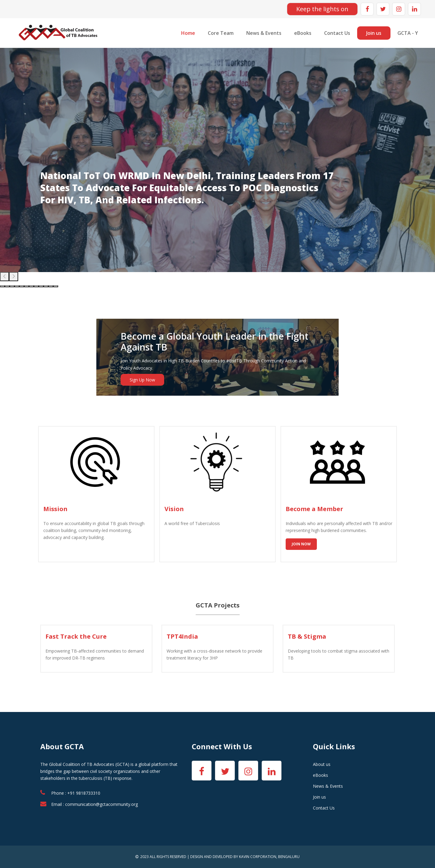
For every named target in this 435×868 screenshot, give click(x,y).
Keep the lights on (322, 9)
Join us (374, 33)
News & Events (264, 33)
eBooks (303, 33)
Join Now (301, 544)
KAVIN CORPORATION (258, 857)
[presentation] (5, 277)
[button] (2, 286)
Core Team (221, 33)
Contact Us (337, 33)
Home (188, 33)
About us (322, 764)
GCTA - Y (408, 33)
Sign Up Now (142, 380)
